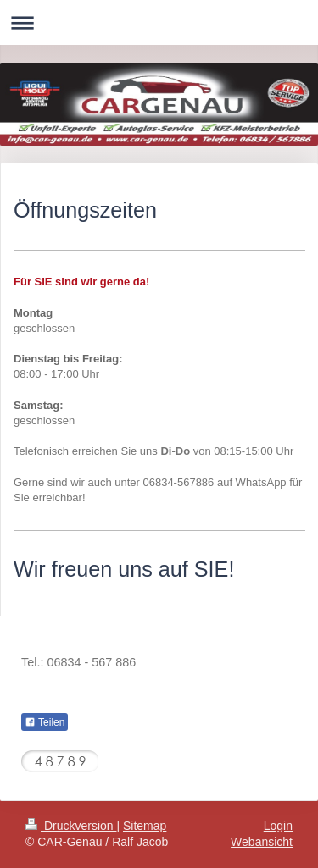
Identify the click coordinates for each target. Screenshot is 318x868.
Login (278, 826)
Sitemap (145, 826)
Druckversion (71, 826)
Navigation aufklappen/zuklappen (159, 22)
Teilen (45, 722)
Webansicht (262, 842)
